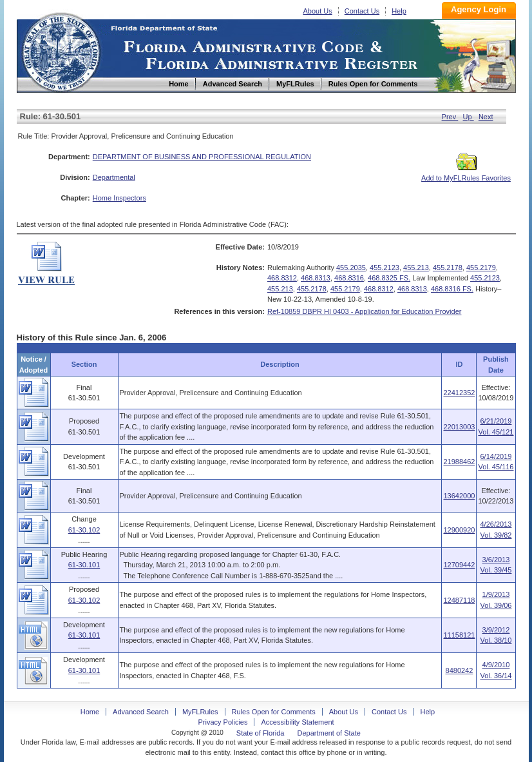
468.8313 (316, 278)
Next (486, 117)
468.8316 (349, 278)
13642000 (459, 496)
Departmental (114, 177)
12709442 (459, 565)
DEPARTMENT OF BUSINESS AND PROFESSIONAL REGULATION (202, 157)
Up (469, 117)
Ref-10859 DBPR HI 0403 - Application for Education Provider (364, 311)
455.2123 (385, 268)
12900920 (459, 530)
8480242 (460, 670)
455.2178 (448, 268)
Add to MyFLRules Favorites (466, 174)
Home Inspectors (119, 198)
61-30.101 (84, 565)
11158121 (459, 635)
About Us (318, 11)
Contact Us (362, 11)
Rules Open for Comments (274, 712)
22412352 (459, 393)
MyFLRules (200, 712)
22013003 (459, 427)
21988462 (459, 462)
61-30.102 (84, 530)
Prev (450, 117)
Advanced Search (141, 712)
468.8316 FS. (452, 289)
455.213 (416, 268)
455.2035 (351, 268)
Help (399, 11)
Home (61, 51)
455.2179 (481, 268)
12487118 (459, 600)
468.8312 (282, 278)
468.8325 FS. (389, 278)
